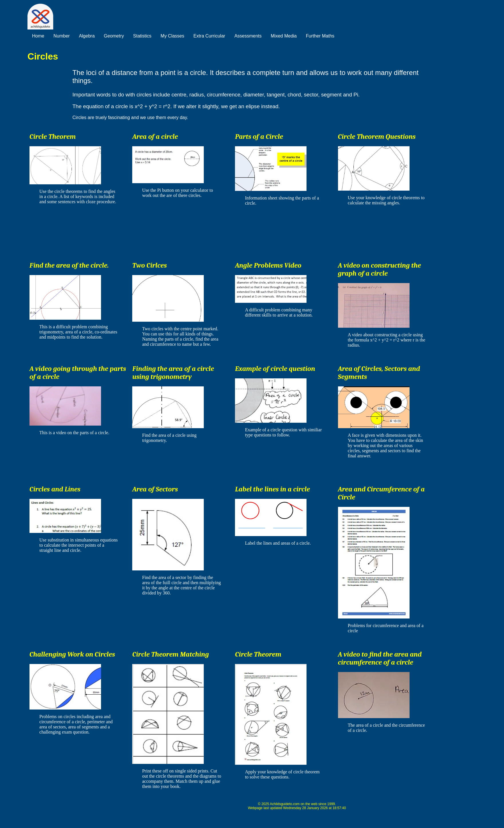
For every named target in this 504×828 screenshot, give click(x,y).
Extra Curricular (209, 36)
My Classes (172, 36)
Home (38, 36)
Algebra (87, 36)
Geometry (114, 36)
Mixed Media (284, 36)
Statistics (142, 36)
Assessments (248, 36)
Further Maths (320, 36)
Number (62, 36)
